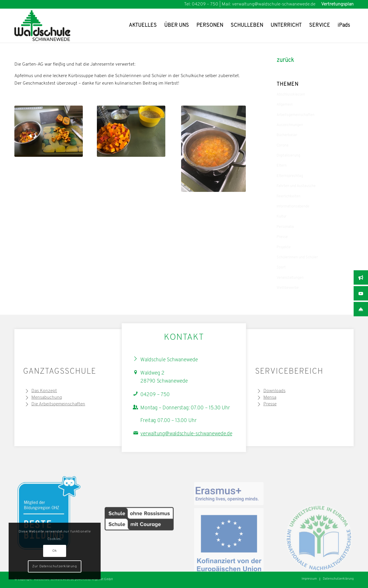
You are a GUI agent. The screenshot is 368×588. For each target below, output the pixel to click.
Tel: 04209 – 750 (201, 4)
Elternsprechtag (290, 176)
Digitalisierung (288, 155)
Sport (281, 267)
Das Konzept (44, 391)
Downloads (274, 391)
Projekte (284, 247)
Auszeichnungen (290, 125)
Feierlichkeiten (289, 196)
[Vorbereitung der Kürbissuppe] (49, 131)
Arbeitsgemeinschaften (296, 115)
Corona (282, 145)
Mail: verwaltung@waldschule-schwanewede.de (269, 4)
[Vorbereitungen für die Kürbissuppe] (131, 131)
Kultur (282, 216)
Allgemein (285, 105)
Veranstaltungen (290, 278)
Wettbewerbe (288, 288)
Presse (282, 237)
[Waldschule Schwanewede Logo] (51, 26)
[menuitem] (336, 4)
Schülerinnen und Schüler (297, 257)
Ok (55, 551)
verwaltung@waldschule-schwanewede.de (186, 434)
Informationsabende (293, 206)
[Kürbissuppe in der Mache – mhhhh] (213, 149)
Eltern (282, 166)
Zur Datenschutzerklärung (54, 566)
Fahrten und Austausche (296, 186)
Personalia (285, 227)
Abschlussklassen (291, 94)
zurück (285, 60)
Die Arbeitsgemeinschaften (58, 404)
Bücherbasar (287, 135)
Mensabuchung (47, 398)
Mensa (270, 398)
